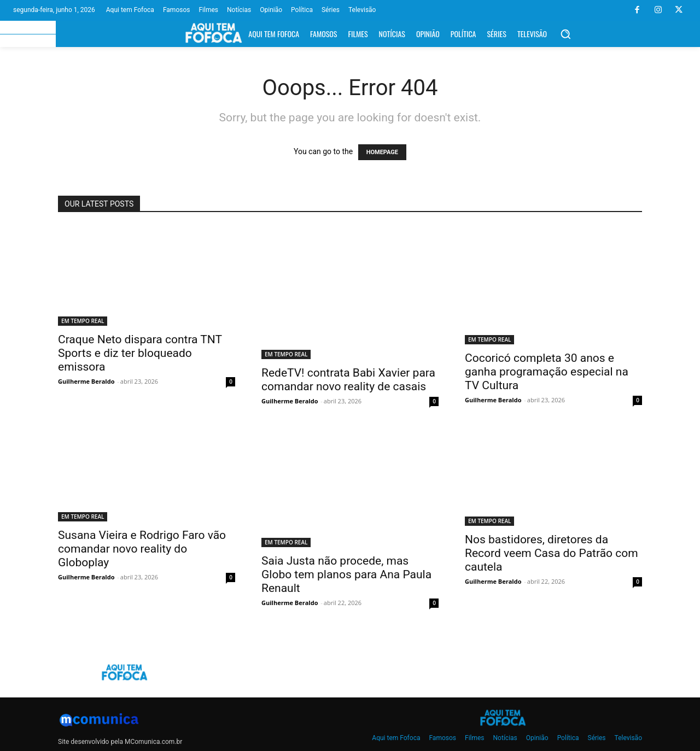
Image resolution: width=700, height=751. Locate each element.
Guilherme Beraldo (86, 381)
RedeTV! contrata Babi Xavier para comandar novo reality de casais (348, 380)
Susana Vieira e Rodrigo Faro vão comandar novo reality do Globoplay (142, 549)
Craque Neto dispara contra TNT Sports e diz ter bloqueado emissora (140, 353)
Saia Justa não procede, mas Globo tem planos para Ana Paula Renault (346, 574)
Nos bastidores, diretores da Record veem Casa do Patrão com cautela (552, 553)
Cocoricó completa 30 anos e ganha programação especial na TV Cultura (547, 372)
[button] (565, 34)
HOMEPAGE (382, 152)
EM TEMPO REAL (83, 321)
